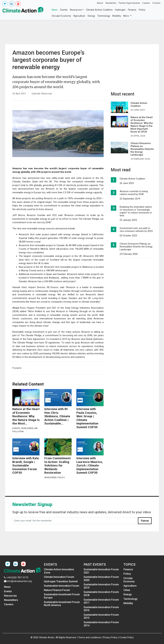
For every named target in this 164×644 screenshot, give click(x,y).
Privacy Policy (110, 637)
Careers (146, 3)
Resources (76, 10)
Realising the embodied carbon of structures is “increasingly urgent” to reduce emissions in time (136, 211)
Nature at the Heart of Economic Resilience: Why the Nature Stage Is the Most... (26, 416)
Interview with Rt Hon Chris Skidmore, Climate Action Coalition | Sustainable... (57, 416)
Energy (91, 16)
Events (64, 10)
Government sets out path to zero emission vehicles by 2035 (136, 230)
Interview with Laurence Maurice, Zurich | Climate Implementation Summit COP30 (90, 465)
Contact (156, 3)
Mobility (117, 16)
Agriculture (79, 16)
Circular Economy (61, 16)
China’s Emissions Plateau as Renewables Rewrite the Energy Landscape (136, 247)
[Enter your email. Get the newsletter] (75, 521)
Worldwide (27, 428)
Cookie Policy (126, 637)
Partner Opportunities (129, 3)
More (127, 16)
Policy (142, 10)
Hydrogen (120, 10)
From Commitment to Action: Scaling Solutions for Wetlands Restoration (57, 465)
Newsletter (111, 3)
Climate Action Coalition (99, 10)
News (55, 10)
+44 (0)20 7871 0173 (17, 578)
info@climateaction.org (19, 581)
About (100, 3)
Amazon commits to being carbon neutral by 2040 (134, 193)
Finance (132, 10)
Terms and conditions (90, 637)
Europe (16, 428)
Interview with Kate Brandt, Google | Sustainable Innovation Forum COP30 (26, 465)
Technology (104, 16)
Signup (145, 521)
